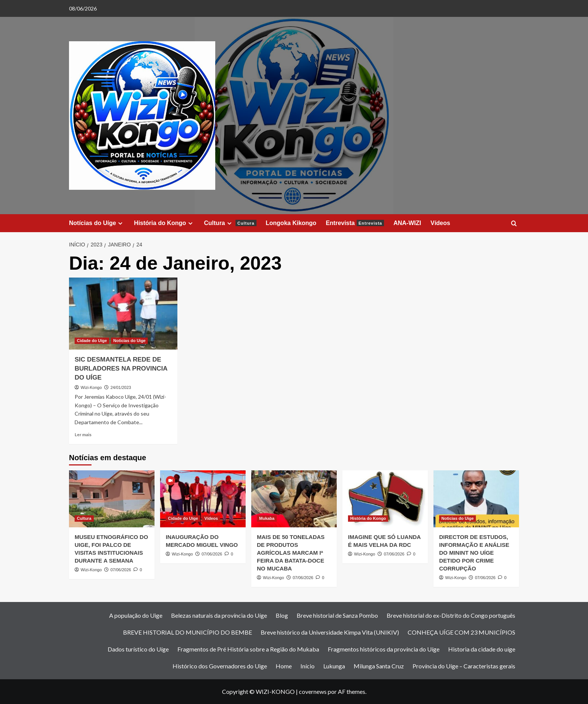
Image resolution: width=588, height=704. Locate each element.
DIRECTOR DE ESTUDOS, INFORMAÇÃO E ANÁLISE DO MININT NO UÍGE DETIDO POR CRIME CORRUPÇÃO (474, 553)
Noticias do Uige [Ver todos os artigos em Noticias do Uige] (129, 341)
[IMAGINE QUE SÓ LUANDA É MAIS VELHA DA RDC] (385, 499)
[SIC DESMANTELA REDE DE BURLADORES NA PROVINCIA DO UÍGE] (123, 314)
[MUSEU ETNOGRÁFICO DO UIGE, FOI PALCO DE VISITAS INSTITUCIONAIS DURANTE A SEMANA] (112, 499)
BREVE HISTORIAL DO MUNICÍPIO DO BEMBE (187, 632)
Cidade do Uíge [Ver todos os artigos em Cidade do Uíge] (92, 341)
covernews (313, 691)
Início (307, 666)
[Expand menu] (120, 223)
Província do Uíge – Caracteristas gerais (464, 666)
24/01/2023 (121, 387)
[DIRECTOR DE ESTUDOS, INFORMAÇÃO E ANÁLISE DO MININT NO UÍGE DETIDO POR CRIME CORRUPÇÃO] (476, 499)
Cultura (230, 223)
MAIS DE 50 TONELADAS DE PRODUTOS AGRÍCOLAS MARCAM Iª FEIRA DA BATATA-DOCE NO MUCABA (291, 553)
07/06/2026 (121, 570)
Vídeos (440, 223)
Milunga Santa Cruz (379, 666)
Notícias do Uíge (97, 223)
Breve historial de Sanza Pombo (337, 615)
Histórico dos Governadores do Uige (220, 666)
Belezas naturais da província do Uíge (219, 615)
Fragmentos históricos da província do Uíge (384, 649)
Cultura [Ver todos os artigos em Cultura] (84, 518)
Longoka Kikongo (291, 223)
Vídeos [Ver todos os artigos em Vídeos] (211, 518)
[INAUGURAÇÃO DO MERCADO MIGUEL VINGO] (203, 499)
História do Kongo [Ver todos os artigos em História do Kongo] (368, 518)
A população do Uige (136, 615)
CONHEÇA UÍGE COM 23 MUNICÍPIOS (461, 632)
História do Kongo (164, 223)
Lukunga (334, 666)
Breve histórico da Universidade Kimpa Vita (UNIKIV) (330, 632)
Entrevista (355, 223)
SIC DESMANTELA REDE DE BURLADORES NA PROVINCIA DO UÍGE (121, 369)
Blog (282, 615)
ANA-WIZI (407, 223)
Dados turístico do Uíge (138, 649)
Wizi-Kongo (91, 387)
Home (284, 666)
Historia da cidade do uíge (482, 649)
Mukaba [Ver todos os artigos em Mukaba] (267, 518)
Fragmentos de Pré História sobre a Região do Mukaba (248, 649)
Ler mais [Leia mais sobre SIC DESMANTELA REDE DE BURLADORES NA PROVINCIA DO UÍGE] (83, 435)
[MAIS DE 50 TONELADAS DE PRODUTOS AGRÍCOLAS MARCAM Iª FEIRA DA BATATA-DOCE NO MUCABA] (294, 499)
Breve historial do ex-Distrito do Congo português (451, 615)
